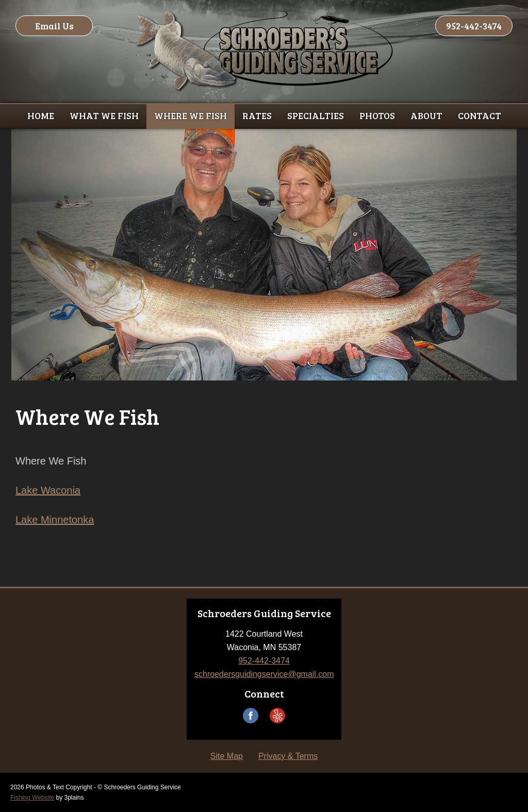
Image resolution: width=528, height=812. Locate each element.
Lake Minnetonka (55, 520)
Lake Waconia (48, 490)
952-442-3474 (474, 26)
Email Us (54, 26)
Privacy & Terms (288, 756)
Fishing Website (32, 798)
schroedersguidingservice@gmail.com (264, 674)
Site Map (227, 756)
